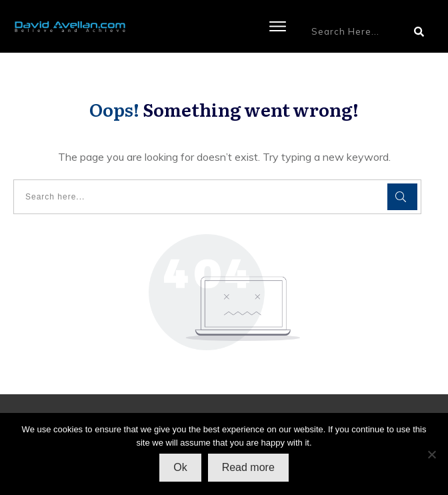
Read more (248, 467)
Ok (180, 467)
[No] (431, 454)
